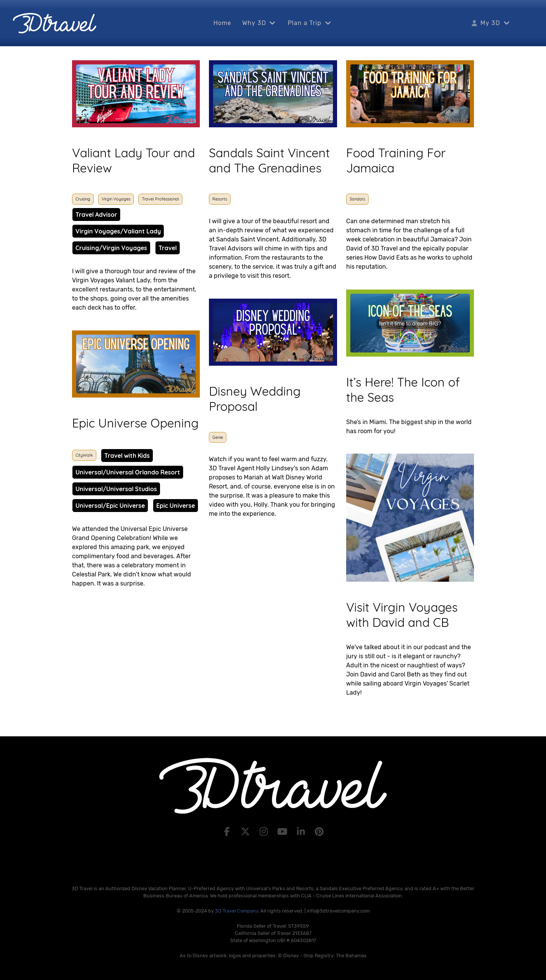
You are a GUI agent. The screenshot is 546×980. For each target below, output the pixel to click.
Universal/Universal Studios (116, 489)
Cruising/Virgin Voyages (111, 248)
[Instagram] (265, 832)
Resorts (220, 199)
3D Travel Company (237, 911)
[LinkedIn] (302, 832)
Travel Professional (160, 199)
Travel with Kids (127, 456)
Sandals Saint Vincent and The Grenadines (269, 160)
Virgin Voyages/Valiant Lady (118, 231)
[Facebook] (228, 832)
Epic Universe (176, 506)
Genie (218, 437)
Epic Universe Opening (135, 423)
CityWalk (84, 455)
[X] (246, 832)
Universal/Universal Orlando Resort (128, 472)
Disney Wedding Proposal (255, 399)
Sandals (357, 199)
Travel (168, 248)
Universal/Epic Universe (110, 506)
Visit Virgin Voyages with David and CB (402, 615)
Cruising (83, 199)
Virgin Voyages (116, 199)
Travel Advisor (96, 214)
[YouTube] (283, 832)
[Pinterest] (319, 832)
